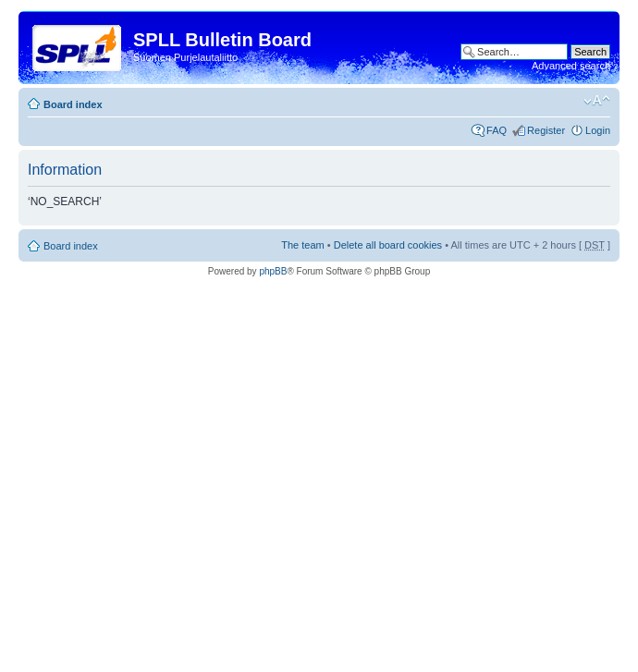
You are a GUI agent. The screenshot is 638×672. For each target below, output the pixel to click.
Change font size (597, 101)
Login (598, 130)
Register (546, 130)
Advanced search (571, 66)
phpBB (273, 271)
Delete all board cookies (388, 245)
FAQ (497, 130)
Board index (73, 104)
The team (302, 245)
